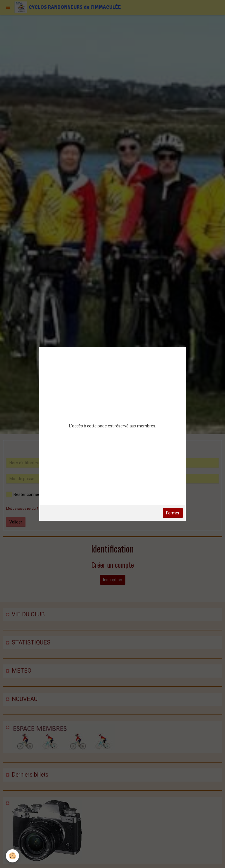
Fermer (173, 513)
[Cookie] (12, 856)
